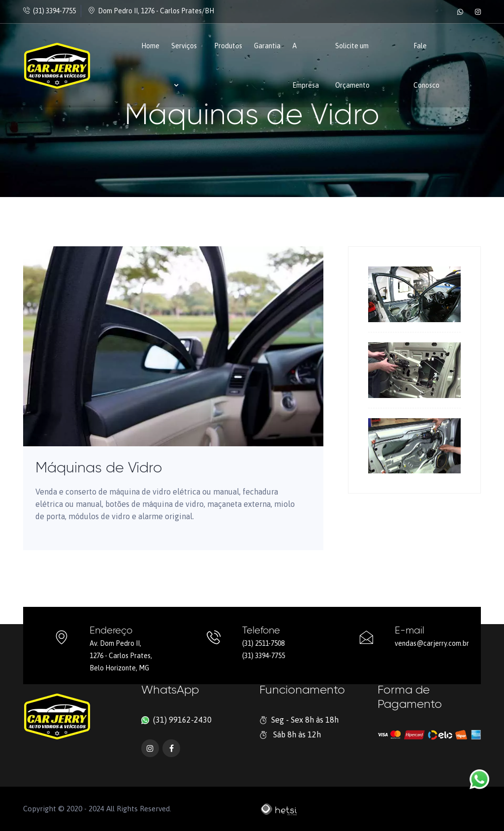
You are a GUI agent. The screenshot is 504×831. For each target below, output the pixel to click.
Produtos (228, 46)
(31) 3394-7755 (49, 11)
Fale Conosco (426, 66)
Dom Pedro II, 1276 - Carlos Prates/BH (151, 11)
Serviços (184, 65)
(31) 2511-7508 (263, 643)
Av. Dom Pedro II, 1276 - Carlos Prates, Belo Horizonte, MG (121, 656)
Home (150, 46)
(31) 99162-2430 (181, 720)
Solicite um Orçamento (352, 66)
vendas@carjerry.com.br (432, 643)
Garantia (267, 46)
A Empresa (306, 66)
